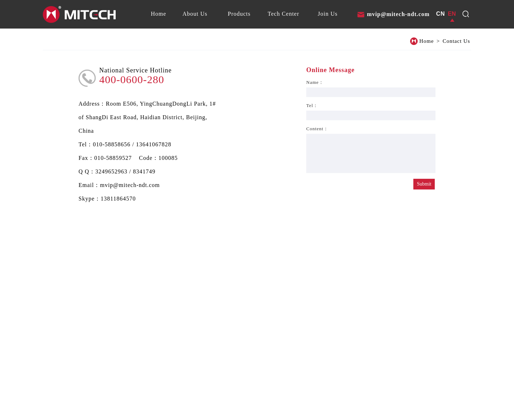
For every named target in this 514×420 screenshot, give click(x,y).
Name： (315, 82)
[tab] (158, 14)
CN (441, 14)
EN (452, 14)
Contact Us (456, 41)
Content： (317, 129)
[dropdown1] (466, 14)
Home (427, 41)
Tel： (312, 105)
